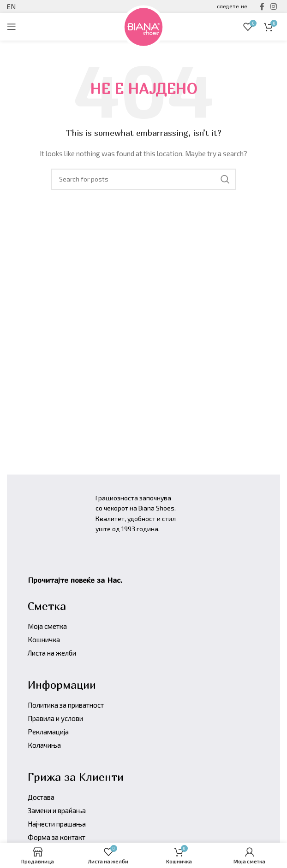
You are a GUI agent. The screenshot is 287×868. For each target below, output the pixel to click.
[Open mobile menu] (12, 27)
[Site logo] (143, 26)
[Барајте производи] (143, 179)
